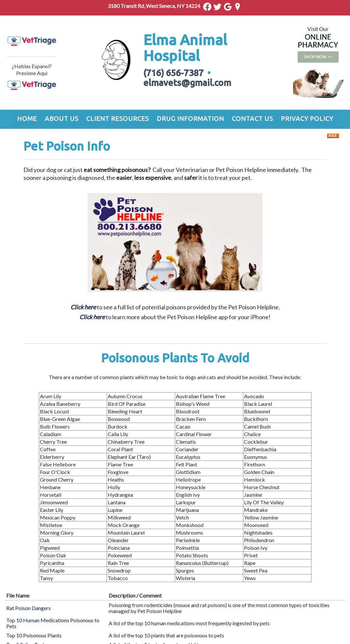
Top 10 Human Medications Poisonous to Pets (53, 623)
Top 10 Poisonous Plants (34, 635)
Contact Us (252, 118)
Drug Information (190, 118)
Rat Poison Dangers (28, 608)
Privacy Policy (307, 118)
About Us (62, 118)
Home (27, 118)
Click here (92, 317)
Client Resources (118, 118)
